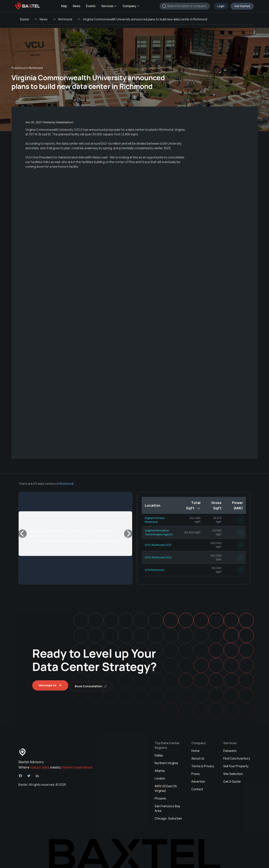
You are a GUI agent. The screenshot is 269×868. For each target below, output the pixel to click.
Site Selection (233, 772)
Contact (197, 787)
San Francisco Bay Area (167, 806)
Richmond (65, 19)
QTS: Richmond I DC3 (158, 545)
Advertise (198, 780)
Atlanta (160, 769)
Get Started (242, 6)
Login (221, 6)
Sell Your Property (236, 764)
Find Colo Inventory (237, 756)
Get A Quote (232, 780)
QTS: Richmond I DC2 (158, 557)
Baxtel (24, 19)
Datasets (230, 749)
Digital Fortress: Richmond (155, 520)
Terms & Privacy (203, 764)
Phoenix (160, 796)
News (77, 6)
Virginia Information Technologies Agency (159, 532)
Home (195, 749)
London (160, 776)
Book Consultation (93, 684)
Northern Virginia (166, 761)
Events (91, 6)
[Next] (128, 534)
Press (196, 772)
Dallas (159, 753)
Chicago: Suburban (168, 816)
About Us (198, 756)
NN (241, 520)
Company (131, 6)
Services (109, 6)
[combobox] (185, 6)
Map (64, 6)
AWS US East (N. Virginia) (166, 786)
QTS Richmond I (155, 570)
